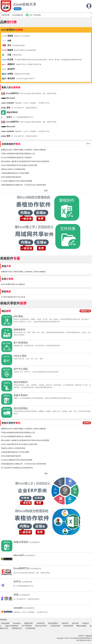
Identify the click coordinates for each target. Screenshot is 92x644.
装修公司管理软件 (12, 626)
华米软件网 (5, 15)
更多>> (89, 144)
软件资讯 (37, 15)
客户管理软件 (27, 626)
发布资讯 (87, 423)
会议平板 (75, 623)
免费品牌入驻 (85, 311)
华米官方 (81, 636)
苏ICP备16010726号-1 (84, 640)
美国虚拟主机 (17, 628)
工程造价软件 (55, 626)
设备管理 (65, 623)
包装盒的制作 (68, 626)
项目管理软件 (53, 623)
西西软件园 (29, 623)
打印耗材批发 (30, 628)
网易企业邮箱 (81, 626)
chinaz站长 (17, 623)
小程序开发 (40, 623)
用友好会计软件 (41, 626)
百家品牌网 (5, 623)
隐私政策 (89, 636)
